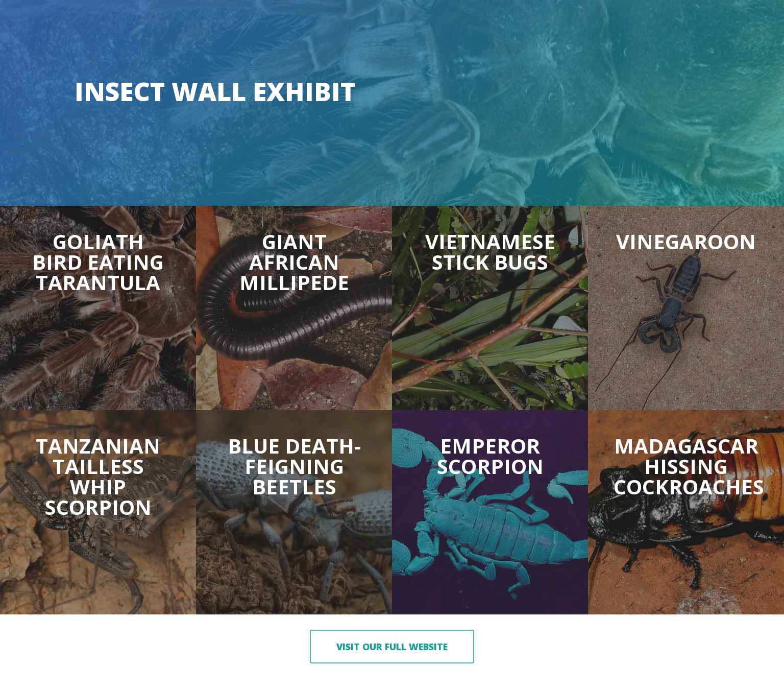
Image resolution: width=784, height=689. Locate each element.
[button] (392, 647)
